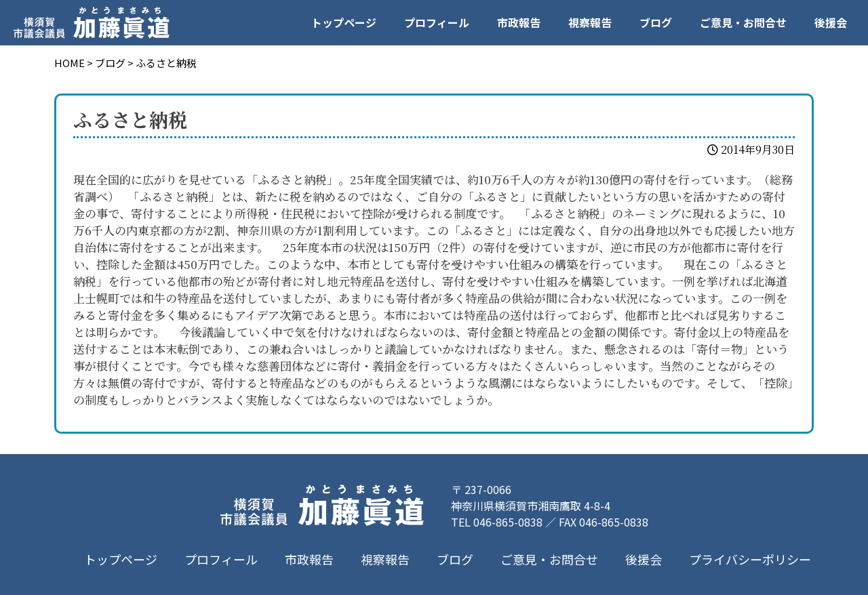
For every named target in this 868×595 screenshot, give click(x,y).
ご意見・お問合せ (743, 22)
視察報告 (590, 22)
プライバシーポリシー (750, 559)
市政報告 (519, 22)
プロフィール (437, 22)
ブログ (656, 22)
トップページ (344, 22)
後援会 (831, 22)
